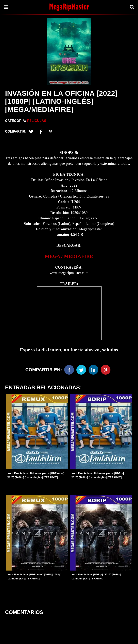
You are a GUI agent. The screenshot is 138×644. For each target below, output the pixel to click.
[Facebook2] (41, 132)
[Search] (132, 7)
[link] (69, 256)
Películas (37, 121)
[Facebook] (69, 370)
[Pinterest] (51, 132)
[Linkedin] (93, 370)
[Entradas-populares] (37, 431)
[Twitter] (31, 132)
